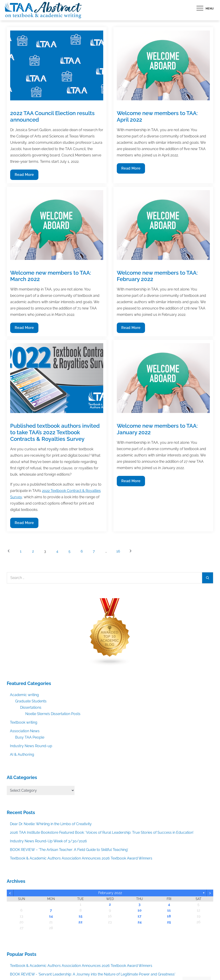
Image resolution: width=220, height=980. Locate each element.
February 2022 (110, 893)
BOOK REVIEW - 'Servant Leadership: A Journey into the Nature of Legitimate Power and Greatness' (93, 974)
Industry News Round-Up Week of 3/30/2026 (48, 841)
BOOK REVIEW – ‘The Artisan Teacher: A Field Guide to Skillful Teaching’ (69, 850)
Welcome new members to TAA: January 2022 (157, 429)
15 (81, 916)
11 (169, 910)
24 (140, 922)
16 (118, 551)
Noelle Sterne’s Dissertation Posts (53, 714)
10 (140, 910)
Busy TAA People (30, 737)
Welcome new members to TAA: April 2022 (157, 116)
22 (80, 922)
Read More (25, 176)
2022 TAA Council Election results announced (52, 116)
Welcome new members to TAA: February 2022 (157, 276)
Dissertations (31, 707)
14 (51, 916)
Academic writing (24, 695)
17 (139, 916)
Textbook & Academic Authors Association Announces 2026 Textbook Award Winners (81, 858)
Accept (164, 967)
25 (169, 922)
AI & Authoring (22, 754)
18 (169, 916)
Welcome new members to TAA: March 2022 (51, 276)
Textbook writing (24, 722)
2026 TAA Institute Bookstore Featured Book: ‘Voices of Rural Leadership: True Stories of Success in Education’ (102, 832)
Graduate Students (31, 701)
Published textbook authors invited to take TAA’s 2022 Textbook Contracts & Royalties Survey (55, 432)
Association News (25, 731)
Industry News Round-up (31, 746)
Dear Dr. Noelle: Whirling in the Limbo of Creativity (51, 824)
